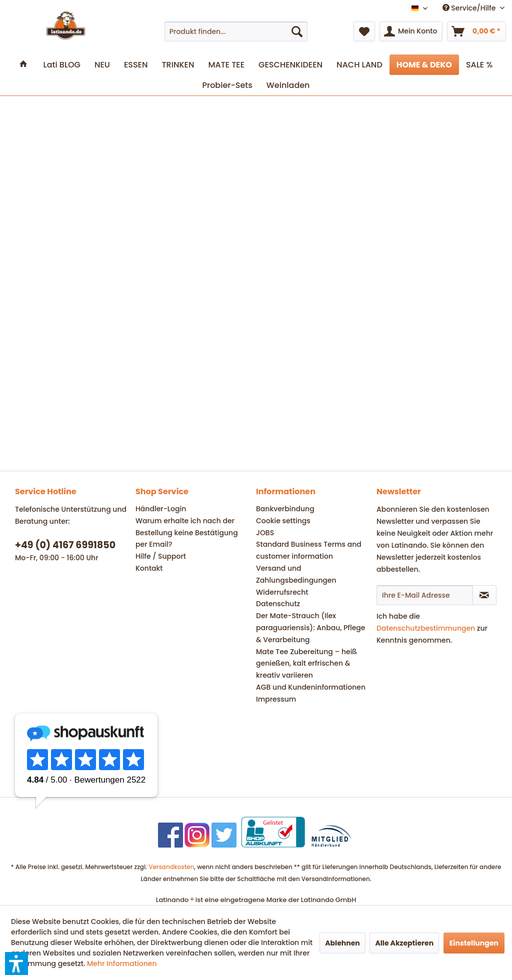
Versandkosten (171, 867)
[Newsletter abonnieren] (484, 595)
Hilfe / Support (161, 556)
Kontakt (149, 568)
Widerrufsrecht (282, 592)
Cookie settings (283, 521)
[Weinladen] (288, 85)
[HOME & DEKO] (424, 65)
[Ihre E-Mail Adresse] (425, 595)
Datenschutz (278, 604)
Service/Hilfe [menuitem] (470, 8)
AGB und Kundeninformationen (311, 687)
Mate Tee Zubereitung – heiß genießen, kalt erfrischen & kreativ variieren (306, 664)
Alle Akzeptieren (404, 943)
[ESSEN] (136, 65)
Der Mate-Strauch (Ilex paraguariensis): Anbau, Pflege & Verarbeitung (310, 628)
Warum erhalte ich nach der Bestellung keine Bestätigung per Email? (187, 533)
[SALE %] (479, 65)
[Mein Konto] (411, 31)
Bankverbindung (285, 509)
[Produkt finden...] (236, 31)
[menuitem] (236, 31)
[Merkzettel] (364, 31)
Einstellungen (474, 943)
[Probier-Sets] (227, 85)
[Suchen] (297, 31)
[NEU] (102, 65)
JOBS (265, 533)
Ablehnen (342, 943)
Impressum (276, 699)
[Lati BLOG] (62, 65)
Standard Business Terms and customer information (309, 550)
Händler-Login (161, 509)
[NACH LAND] (359, 65)
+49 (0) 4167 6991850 (65, 545)
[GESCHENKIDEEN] (290, 65)
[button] (16, 964)
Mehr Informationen (122, 964)
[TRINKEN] (178, 65)
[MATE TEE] (226, 65)
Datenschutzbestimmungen (426, 628)
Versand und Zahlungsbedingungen (296, 574)
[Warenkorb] (476, 31)
